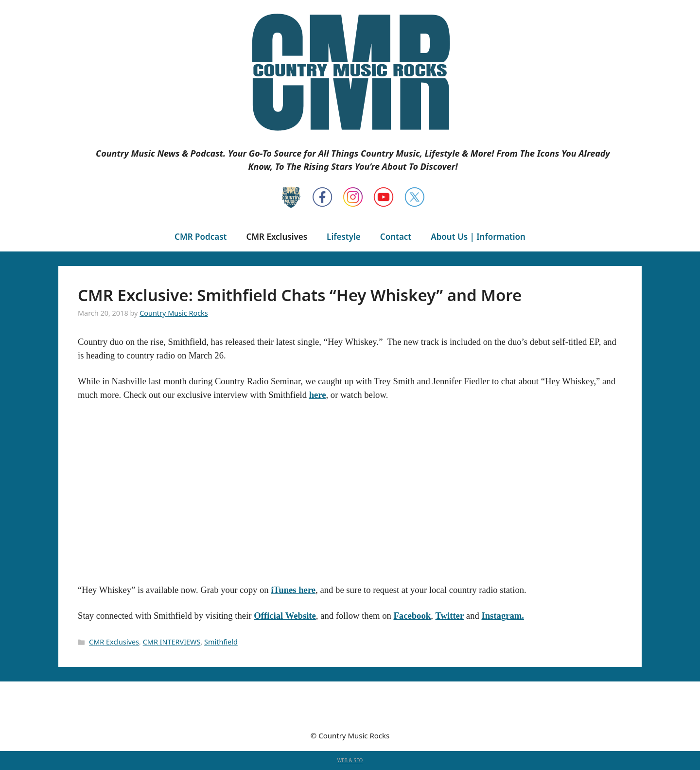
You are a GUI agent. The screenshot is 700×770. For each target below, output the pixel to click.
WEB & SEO (350, 760)
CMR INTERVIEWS (172, 642)
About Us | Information (478, 237)
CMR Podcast (201, 237)
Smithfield (221, 642)
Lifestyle (344, 237)
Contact (396, 237)
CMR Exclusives (277, 237)
